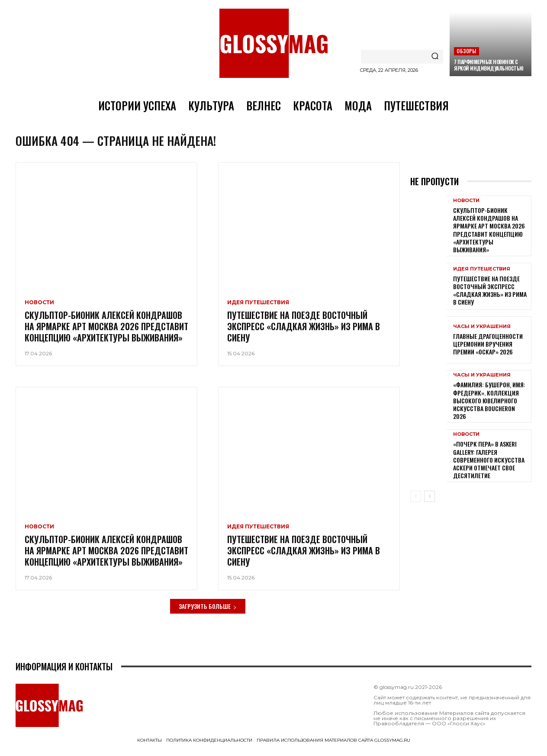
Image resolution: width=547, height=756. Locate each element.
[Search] (435, 57)
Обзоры (466, 51)
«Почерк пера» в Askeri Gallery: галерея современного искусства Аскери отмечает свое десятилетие (489, 466)
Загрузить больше (208, 613)
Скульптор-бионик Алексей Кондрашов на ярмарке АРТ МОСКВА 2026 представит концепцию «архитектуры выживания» (106, 333)
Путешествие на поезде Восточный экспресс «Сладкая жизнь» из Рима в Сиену (304, 333)
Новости (39, 309)
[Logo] (273, 43)
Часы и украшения (482, 333)
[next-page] (430, 503)
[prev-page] (416, 503)
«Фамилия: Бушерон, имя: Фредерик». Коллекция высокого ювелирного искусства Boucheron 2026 (489, 407)
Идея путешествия (258, 309)
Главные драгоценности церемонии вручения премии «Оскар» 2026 (488, 351)
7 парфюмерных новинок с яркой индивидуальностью (489, 65)
